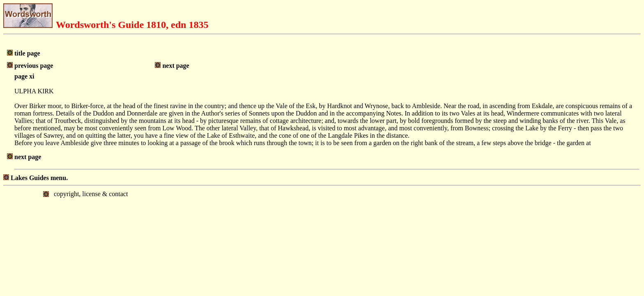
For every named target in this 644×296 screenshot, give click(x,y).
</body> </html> (322, 220)
